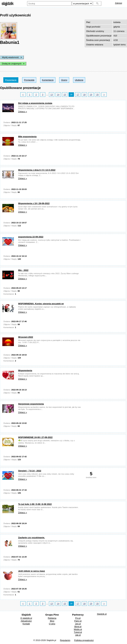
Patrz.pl (78, 621)
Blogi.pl (78, 627)
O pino (52, 624)
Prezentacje (11, 80)
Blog (52, 621)
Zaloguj (118, 3)
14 (58, 95)
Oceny (64, 80)
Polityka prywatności (84, 640)
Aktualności (26, 621)
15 (65, 95)
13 (52, 95)
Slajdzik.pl (102, 614)
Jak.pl (78, 635)
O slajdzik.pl (26, 618)
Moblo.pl (78, 629)
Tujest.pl (78, 632)
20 (97, 95)
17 (78, 95)
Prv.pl (78, 618)
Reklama (52, 618)
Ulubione (79, 80)
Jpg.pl (78, 624)
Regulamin (65, 640)
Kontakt (26, 624)
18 (84, 95)
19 (91, 95)
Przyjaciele (29, 80)
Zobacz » (23, 112)
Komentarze (48, 80)
